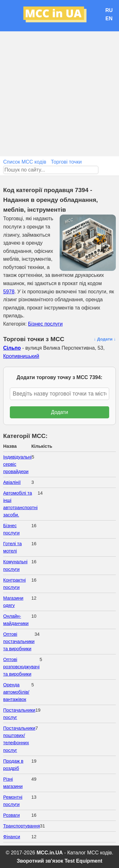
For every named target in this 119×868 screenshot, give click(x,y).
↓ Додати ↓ (105, 339)
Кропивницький (21, 356)
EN (109, 19)
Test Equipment (84, 861)
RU (109, 10)
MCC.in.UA (50, 853)
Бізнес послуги (45, 324)
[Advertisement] (60, 94)
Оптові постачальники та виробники (19, 641)
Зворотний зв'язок (40, 861)
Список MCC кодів (25, 162)
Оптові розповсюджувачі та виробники (21, 667)
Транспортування (22, 826)
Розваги (11, 815)
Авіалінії (12, 482)
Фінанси (12, 837)
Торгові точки (66, 162)
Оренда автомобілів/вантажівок (16, 692)
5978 (9, 292)
